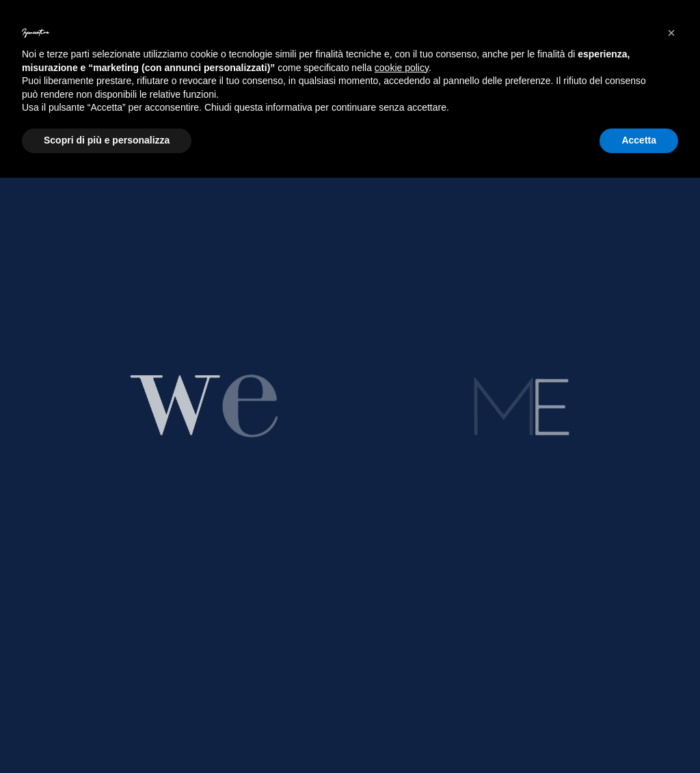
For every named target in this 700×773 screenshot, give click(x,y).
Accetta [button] (639, 140)
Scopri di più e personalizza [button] (107, 140)
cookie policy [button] (402, 68)
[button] (671, 33)
